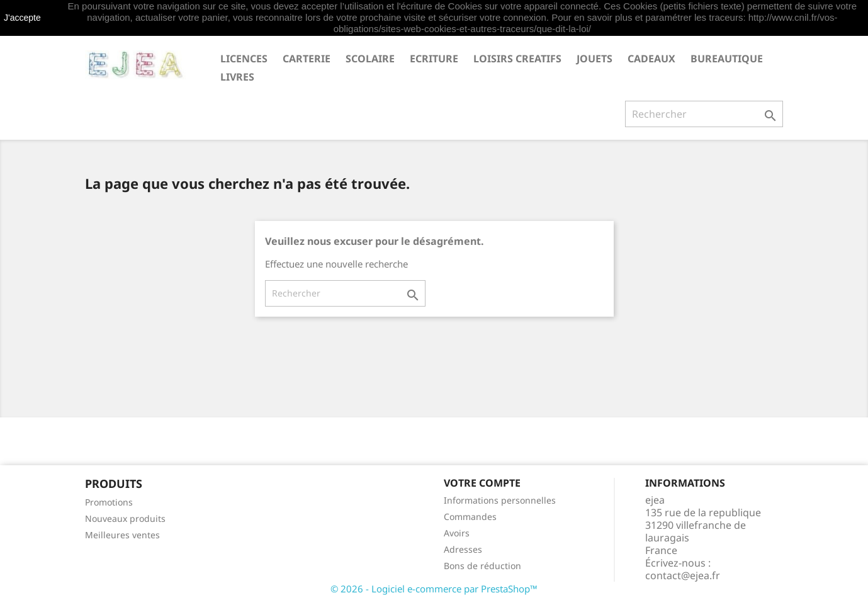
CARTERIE (307, 59)
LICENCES (244, 59)
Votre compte (482, 483)
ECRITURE (434, 59)
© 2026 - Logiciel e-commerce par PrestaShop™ (434, 589)
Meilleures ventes (122, 535)
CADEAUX (651, 59)
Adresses (463, 549)
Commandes (470, 517)
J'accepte (22, 18)
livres (237, 77)
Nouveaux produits (125, 518)
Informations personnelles (500, 500)
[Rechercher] (704, 114)
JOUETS (595, 59)
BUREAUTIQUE (727, 59)
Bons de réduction (482, 566)
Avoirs (457, 533)
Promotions (109, 502)
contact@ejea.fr (683, 575)
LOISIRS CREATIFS (517, 59)
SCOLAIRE (370, 59)
